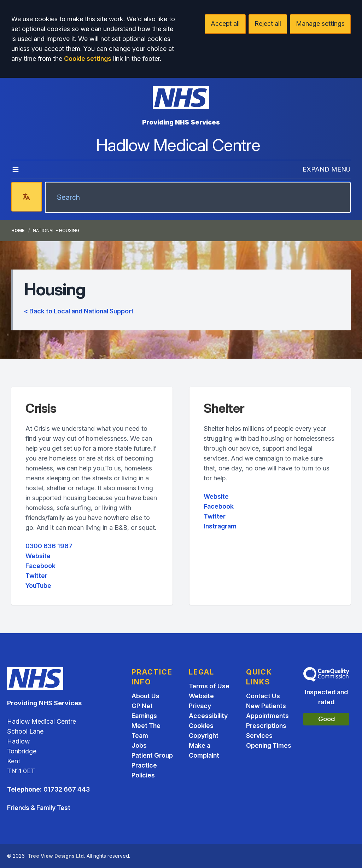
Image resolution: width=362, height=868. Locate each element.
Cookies (201, 726)
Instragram (220, 526)
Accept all (225, 24)
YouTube (38, 586)
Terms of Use (209, 686)
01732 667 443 (67, 789)
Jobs (139, 745)
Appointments (267, 716)
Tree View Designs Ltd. (56, 856)
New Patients (266, 706)
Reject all (268, 24)
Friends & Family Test (39, 808)
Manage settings (320, 24)
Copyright (204, 736)
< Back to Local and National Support (79, 311)
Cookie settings (88, 59)
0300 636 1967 (49, 546)
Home (18, 230)
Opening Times (269, 745)
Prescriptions (266, 726)
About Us (145, 696)
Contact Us (263, 696)
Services (259, 736)
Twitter (36, 576)
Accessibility (208, 716)
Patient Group (152, 755)
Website (38, 556)
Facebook (40, 566)
